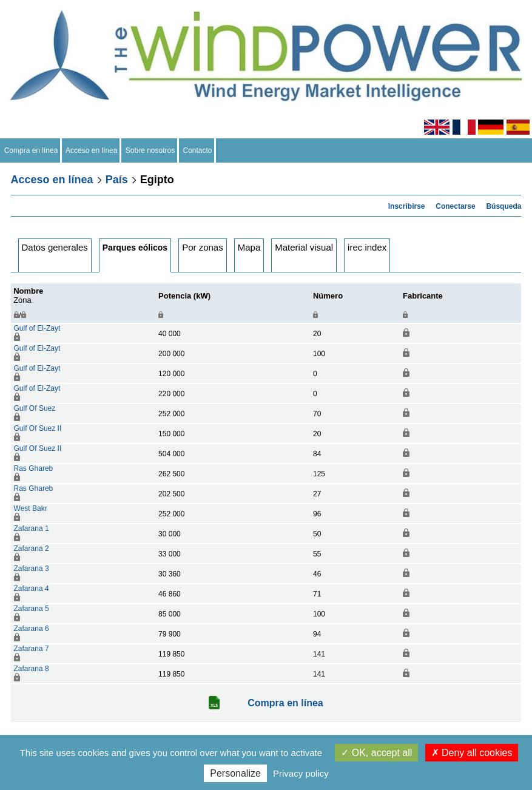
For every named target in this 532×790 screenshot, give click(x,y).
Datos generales (55, 247)
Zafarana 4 (32, 589)
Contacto (197, 150)
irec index (367, 247)
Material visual (304, 247)
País (117, 180)
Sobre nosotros (150, 150)
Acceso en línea (92, 150)
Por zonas (203, 247)
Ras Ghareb (34, 468)
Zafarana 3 (32, 569)
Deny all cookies (472, 753)
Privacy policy (301, 773)
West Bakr (31, 508)
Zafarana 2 (32, 549)
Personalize (235, 773)
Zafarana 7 (32, 649)
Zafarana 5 (32, 609)
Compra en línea (31, 150)
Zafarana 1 (32, 528)
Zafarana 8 (32, 669)
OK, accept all (376, 753)
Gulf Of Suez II (38, 428)
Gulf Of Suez (35, 408)
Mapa (249, 247)
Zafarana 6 (32, 629)
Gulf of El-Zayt (37, 328)
